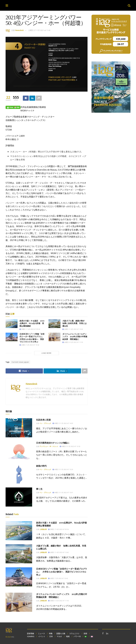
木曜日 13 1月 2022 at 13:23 (63, 469)
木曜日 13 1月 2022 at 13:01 (63, 492)
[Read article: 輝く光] (19, 497)
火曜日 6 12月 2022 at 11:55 (73, 342)
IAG (13, 637)
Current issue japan (20, 362)
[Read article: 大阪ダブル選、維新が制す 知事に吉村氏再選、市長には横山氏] (54, 324)
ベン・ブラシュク (45, 423)
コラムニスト (74, 633)
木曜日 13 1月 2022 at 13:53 (70, 446)
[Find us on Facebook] (103, 634)
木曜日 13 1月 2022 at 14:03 (63, 423)
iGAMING (31, 636)
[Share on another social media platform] (39, 98)
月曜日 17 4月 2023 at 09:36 (30, 329)
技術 (85, 633)
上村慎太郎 (43, 529)
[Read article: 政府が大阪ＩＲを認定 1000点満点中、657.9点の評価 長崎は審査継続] (12, 324)
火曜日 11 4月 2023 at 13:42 (73, 329)
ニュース (41, 633)
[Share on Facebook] (26, 98)
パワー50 (77, 636)
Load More (46, 353)
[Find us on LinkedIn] (107, 634)
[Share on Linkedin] (32, 98)
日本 (51, 636)
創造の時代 (41, 466)
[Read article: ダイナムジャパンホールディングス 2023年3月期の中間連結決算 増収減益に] (54, 337)
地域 (68, 636)
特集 (51, 633)
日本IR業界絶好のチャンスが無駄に (53, 443)
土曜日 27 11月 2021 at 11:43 (39, 30)
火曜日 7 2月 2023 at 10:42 (29, 345)
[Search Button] (129, 5)
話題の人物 (61, 633)
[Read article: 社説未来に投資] (19, 428)
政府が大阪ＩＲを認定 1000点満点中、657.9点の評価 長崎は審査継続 (32, 323)
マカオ (59, 636)
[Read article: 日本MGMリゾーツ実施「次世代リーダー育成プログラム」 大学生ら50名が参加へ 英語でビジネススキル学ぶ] (12, 337)
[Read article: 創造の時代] (19, 474)
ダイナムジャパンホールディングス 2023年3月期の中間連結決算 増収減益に (75, 337)
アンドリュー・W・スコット (49, 446)
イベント (42, 636)
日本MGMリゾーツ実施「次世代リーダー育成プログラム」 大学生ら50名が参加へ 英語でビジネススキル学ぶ (33, 338)
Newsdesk (19, 30)
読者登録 (31, 633)
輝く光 (39, 489)
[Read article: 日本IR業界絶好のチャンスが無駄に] (19, 451)
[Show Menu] (7, 5)
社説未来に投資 (43, 420)
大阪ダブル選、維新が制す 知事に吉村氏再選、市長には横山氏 (75, 323)
